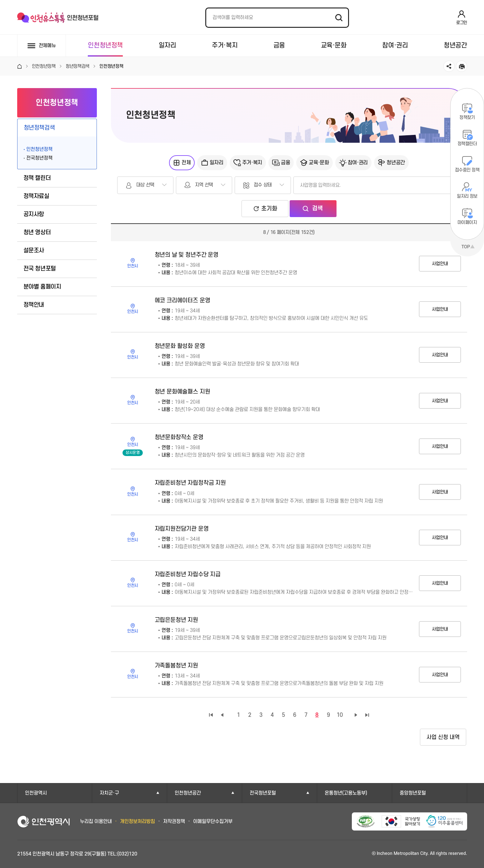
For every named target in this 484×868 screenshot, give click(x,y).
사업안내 (440, 264)
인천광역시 (36, 793)
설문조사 (34, 251)
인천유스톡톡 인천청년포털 (58, 18)
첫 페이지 (211, 715)
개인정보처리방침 (137, 821)
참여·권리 (395, 45)
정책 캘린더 (37, 178)
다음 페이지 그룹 (356, 715)
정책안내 (34, 305)
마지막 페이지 (367, 715)
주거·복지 (225, 45)
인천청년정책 (105, 45)
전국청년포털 (263, 793)
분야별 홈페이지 (42, 287)
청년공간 (455, 45)
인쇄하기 (462, 66)
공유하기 (449, 66)
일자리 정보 (467, 196)
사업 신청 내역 (443, 737)
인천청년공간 (188, 793)
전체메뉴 (47, 46)
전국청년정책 (39, 158)
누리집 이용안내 (96, 821)
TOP (466, 247)
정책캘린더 (467, 144)
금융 (279, 45)
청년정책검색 (39, 128)
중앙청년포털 (413, 793)
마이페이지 (467, 223)
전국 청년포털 (40, 269)
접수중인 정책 (467, 170)
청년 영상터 (37, 233)
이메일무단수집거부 (213, 821)
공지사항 (34, 214)
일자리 (167, 45)
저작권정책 (174, 821)
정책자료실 (36, 196)
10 (340, 715)
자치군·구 (109, 793)
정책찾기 (467, 118)
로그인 (462, 23)
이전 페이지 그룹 (222, 715)
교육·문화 (334, 45)
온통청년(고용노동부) (346, 793)
